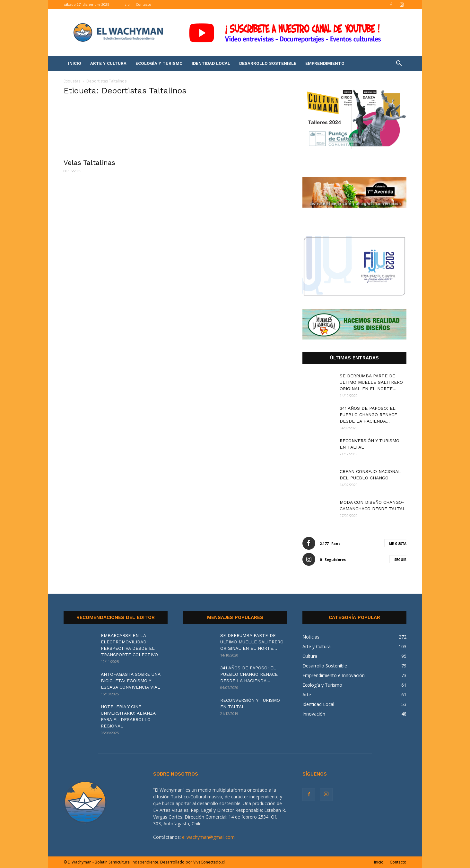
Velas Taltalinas (89, 163)
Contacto (144, 4)
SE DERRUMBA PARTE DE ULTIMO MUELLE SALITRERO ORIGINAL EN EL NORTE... (371, 382)
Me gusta (398, 544)
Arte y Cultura (108, 63)
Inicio (125, 4)
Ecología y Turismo (159, 63)
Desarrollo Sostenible (268, 63)
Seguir (400, 560)
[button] (399, 64)
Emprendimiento (325, 63)
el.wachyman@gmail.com (208, 837)
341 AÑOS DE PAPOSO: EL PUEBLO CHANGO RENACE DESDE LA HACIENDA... (368, 415)
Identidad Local (211, 63)
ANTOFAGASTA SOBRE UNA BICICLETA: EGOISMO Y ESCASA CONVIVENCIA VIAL (131, 681)
